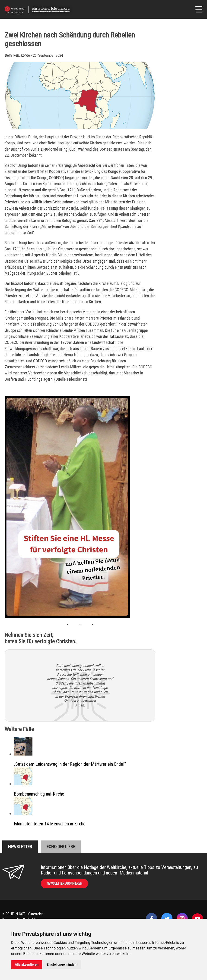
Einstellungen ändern (62, 964)
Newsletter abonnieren (64, 884)
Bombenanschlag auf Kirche (39, 794)
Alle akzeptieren (27, 964)
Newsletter (20, 847)
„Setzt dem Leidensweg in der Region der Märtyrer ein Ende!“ (70, 764)
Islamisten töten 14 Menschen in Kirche (50, 824)
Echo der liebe (61, 847)
